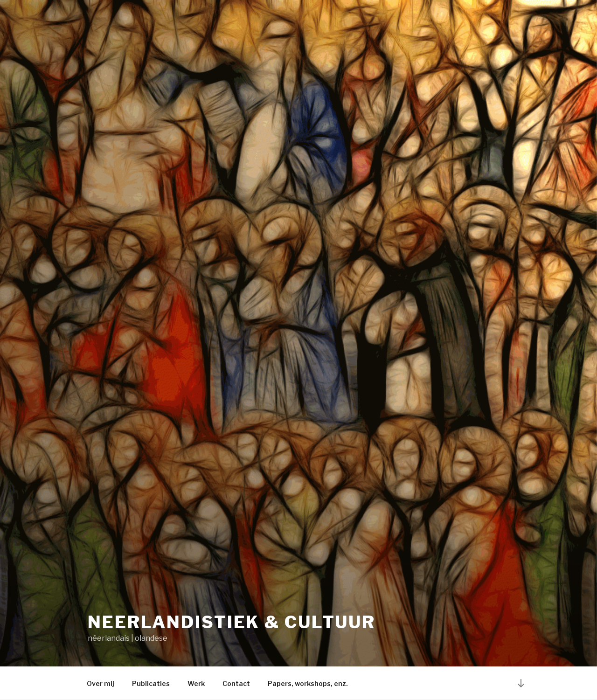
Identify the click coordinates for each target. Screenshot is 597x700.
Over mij (101, 683)
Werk (196, 683)
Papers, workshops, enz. (308, 683)
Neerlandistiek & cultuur (232, 622)
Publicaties (151, 683)
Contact (236, 683)
